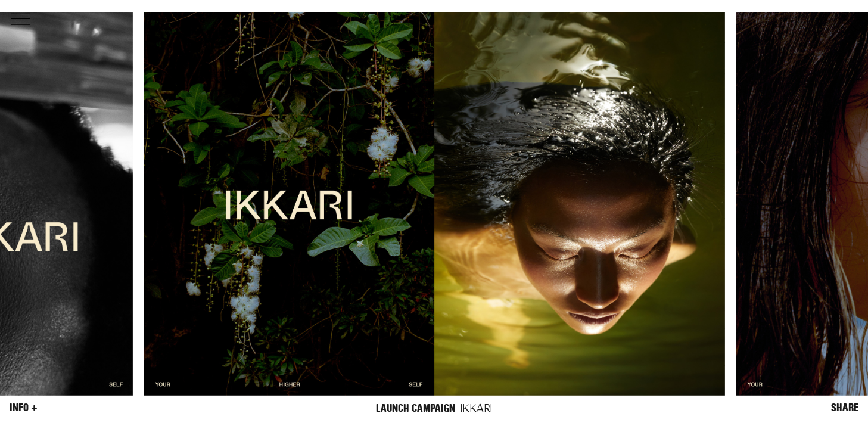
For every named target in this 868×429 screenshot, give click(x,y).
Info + (24, 408)
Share (845, 408)
